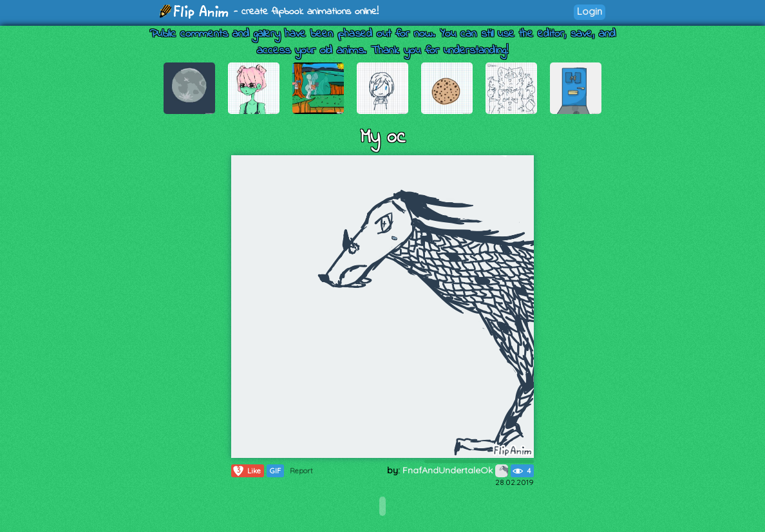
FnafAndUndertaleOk (455, 470)
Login (590, 11)
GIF (275, 471)
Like (246, 471)
